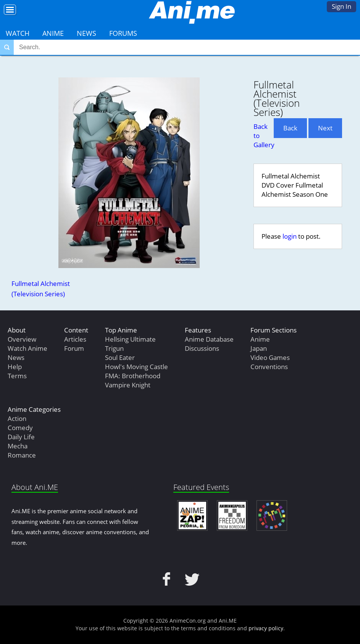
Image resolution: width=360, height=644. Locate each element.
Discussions (202, 348)
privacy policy (266, 628)
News (86, 33)
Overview (22, 339)
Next (325, 128)
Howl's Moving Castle (136, 367)
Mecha (18, 446)
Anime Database (209, 339)
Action (17, 418)
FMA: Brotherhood (133, 376)
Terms (17, 376)
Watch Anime (27, 348)
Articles (75, 339)
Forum (74, 348)
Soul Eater (120, 357)
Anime (53, 33)
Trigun (114, 348)
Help (15, 367)
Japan (259, 348)
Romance (22, 455)
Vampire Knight (128, 385)
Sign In (341, 6)
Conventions (269, 367)
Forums (123, 33)
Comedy (20, 428)
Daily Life (21, 437)
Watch (18, 33)
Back (290, 128)
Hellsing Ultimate (130, 339)
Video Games (270, 357)
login (290, 236)
